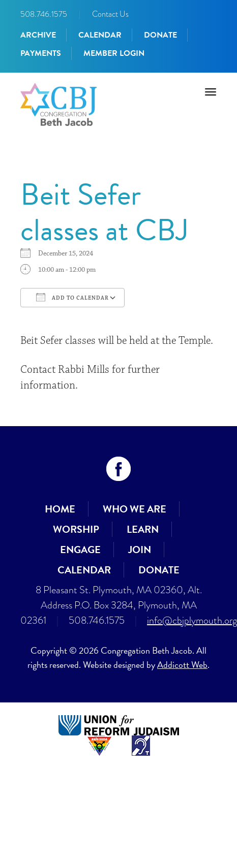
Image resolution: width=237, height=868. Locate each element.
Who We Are (135, 509)
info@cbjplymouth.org (192, 620)
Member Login (114, 53)
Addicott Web (182, 665)
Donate (160, 35)
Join (140, 550)
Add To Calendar (72, 297)
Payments (41, 53)
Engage (80, 550)
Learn (143, 529)
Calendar (100, 35)
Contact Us (110, 14)
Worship (76, 529)
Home (60, 509)
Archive (38, 35)
